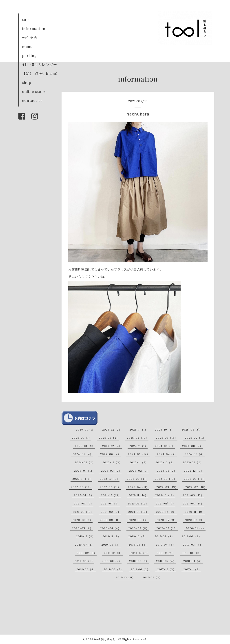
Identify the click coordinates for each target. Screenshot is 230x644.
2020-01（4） (196, 528)
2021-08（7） (84, 503)
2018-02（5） (113, 569)
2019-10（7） (138, 536)
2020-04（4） (111, 528)
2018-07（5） (139, 561)
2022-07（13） (195, 479)
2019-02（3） (87, 553)
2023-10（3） (165, 462)
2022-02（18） (196, 487)
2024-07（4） (83, 454)
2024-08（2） (192, 446)
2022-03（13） (167, 487)
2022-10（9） (110, 479)
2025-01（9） (85, 446)
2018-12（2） (140, 553)
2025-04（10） (138, 438)
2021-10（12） (165, 495)
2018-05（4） (166, 561)
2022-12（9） (194, 471)
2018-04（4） (193, 561)
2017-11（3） (192, 569)
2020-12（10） (167, 512)
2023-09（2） (193, 462)
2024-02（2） (85, 462)
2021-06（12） (138, 503)
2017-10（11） (125, 577)
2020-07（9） (167, 520)
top (25, 20)
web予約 (30, 38)
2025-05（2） (109, 438)
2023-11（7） (139, 462)
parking (29, 56)
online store (34, 91)
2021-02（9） (111, 512)
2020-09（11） (111, 520)
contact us (32, 100)
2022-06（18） (82, 487)
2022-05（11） (110, 487)
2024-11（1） (138, 446)
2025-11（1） (138, 430)
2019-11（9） (112, 536)
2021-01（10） (138, 512)
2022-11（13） (82, 479)
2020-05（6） (82, 528)
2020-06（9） (195, 520)
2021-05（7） (166, 503)
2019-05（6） (138, 545)
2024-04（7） (167, 454)
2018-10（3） (191, 553)
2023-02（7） (139, 471)
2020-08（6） (139, 520)
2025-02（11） (195, 438)
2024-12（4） (112, 446)
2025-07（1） (82, 438)
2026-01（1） (85, 430)
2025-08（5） (192, 430)
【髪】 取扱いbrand (40, 73)
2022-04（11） (138, 487)
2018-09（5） (84, 561)
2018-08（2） (112, 561)
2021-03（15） (83, 512)
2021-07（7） (111, 503)
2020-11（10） (195, 512)
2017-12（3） (167, 569)
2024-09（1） (165, 446)
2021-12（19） (111, 495)
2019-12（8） (86, 536)
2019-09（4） (164, 536)
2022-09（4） (137, 479)
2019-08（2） (192, 536)
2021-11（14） (138, 495)
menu (27, 47)
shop (27, 82)
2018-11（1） (166, 553)
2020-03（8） (139, 528)
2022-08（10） (166, 479)
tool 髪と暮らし (105, 639)
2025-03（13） (167, 438)
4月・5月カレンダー (40, 64)
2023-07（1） (84, 471)
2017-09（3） (152, 577)
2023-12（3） (112, 462)
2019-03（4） (193, 545)
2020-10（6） (83, 520)
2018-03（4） (86, 569)
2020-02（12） (167, 528)
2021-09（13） (193, 495)
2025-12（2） (112, 430)
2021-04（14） (193, 503)
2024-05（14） (139, 454)
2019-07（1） (84, 545)
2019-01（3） (114, 553)
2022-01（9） (84, 495)
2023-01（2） (167, 471)
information (34, 29)
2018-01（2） (140, 569)
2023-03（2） (111, 471)
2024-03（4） (195, 454)
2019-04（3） (166, 545)
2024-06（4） (110, 454)
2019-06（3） (111, 545)
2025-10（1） (165, 430)
